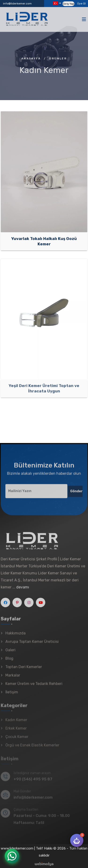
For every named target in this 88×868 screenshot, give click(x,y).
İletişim (12, 695)
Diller (56, 3)
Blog (9, 661)
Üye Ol (81, 4)
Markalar (13, 678)
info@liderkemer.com (17, 4)
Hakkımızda (15, 636)
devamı (23, 590)
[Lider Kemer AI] (77, 840)
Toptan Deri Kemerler (24, 670)
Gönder (76, 494)
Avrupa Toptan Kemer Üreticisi (32, 644)
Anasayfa (31, 58)
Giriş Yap (68, 4)
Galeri (10, 653)
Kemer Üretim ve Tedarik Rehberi (34, 686)
